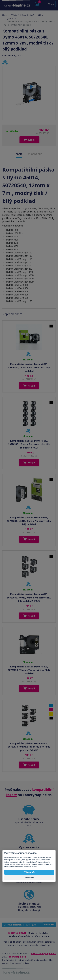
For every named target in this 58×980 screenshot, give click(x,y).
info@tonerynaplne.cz (43, 953)
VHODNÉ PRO (35, 154)
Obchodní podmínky (20, 936)
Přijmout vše (29, 872)
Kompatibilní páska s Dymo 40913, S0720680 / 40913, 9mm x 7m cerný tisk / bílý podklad (29, 521)
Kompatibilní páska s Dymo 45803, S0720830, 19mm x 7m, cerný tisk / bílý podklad (29, 670)
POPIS (19, 154)
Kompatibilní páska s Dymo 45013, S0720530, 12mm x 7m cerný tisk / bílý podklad (29, 368)
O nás (31, 933)
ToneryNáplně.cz (16, 957)
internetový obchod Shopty (26, 960)
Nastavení (29, 878)
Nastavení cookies (20, 963)
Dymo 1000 (11, 18)
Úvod (5, 15)
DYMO (14, 15)
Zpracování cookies (30, 867)
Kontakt (43, 933)
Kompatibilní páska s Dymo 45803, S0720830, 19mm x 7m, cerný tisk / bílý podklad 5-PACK (29, 747)
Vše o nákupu (42, 936)
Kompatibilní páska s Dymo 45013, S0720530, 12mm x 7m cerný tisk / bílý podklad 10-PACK (29, 444)
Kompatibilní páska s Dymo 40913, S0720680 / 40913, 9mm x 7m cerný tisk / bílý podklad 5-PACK (29, 598)
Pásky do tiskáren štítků (32, 15)
